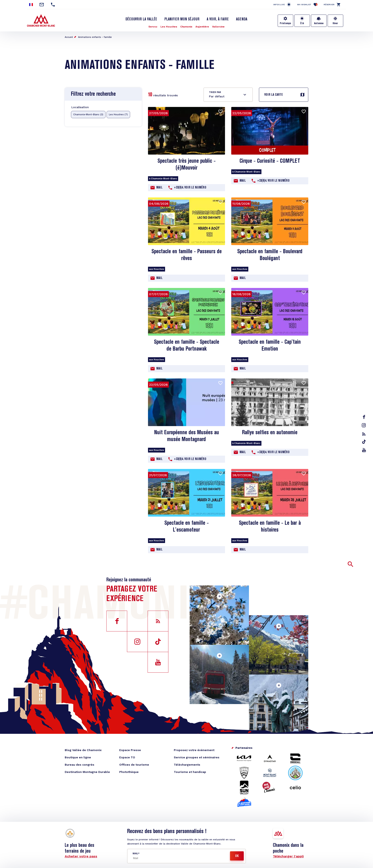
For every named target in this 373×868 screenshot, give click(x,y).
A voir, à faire (218, 19)
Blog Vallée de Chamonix (83, 750)
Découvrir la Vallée (141, 19)
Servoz (153, 27)
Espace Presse (130, 750)
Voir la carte (274, 95)
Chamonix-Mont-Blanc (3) (88, 115)
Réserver (329, 4)
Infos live (279, 4)
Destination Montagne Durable (87, 772)
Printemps (285, 23)
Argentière (202, 27)
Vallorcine (218, 27)
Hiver (335, 23)
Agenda (242, 19)
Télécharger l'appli (288, 856)
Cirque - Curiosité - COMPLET (270, 161)
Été (302, 23)
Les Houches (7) (118, 115)
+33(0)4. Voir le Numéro (190, 188)
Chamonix (186, 27)
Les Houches (169, 27)
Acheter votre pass (81, 856)
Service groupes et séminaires (197, 757)
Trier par (215, 92)
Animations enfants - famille (95, 37)
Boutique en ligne (78, 757)
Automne (319, 23)
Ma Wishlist (307, 4)
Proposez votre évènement (194, 750)
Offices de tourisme (134, 765)
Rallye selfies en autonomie (270, 433)
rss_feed (364, 434)
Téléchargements (187, 765)
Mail (159, 188)
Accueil (69, 37)
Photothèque (129, 772)
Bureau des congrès (80, 765)
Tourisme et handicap (190, 772)
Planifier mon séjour (182, 19)
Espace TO (127, 757)
